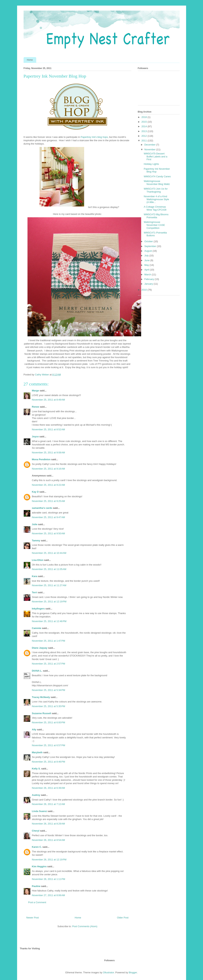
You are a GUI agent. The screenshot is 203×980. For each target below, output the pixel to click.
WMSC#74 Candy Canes (157, 176)
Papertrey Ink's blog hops (94, 137)
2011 (145, 141)
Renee (36, 407)
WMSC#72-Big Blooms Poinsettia (156, 216)
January (149, 284)
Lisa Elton (38, 560)
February (150, 279)
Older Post (123, 918)
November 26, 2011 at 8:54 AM (48, 840)
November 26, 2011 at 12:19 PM (49, 860)
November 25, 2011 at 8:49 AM (48, 400)
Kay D (35, 492)
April (147, 270)
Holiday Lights (151, 164)
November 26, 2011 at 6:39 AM (48, 788)
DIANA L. (37, 671)
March (148, 274)
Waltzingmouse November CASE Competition (154, 225)
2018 (145, 117)
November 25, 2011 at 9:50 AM (48, 533)
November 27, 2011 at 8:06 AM (48, 895)
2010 (145, 290)
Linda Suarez (39, 811)
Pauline (36, 886)
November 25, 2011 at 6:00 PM (49, 722)
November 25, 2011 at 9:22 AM (48, 485)
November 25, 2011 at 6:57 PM (49, 745)
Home (30, 60)
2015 (145, 122)
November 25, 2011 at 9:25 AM (48, 501)
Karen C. (37, 847)
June (147, 260)
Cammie (37, 628)
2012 (145, 136)
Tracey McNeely (41, 697)
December (150, 145)
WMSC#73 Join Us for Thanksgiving (156, 190)
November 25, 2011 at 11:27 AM (49, 585)
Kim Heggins (39, 866)
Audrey (36, 795)
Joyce (35, 437)
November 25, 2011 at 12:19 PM (49, 602)
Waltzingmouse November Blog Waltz (157, 183)
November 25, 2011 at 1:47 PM (49, 641)
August (148, 251)
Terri (35, 592)
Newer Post (33, 918)
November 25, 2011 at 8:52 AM (48, 429)
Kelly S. (36, 769)
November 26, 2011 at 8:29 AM (48, 824)
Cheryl (36, 831)
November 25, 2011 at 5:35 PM (49, 706)
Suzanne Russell (42, 713)
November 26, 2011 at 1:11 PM (49, 879)
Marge (35, 391)
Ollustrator (108, 972)
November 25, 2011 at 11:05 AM (49, 569)
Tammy (36, 541)
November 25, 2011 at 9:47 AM (48, 517)
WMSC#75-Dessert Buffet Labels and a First (156, 156)
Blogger (133, 972)
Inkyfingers (38, 609)
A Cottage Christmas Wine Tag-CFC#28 (155, 208)
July (147, 256)
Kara (35, 576)
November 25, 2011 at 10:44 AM (49, 553)
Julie (35, 524)
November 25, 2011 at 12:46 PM (49, 621)
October (149, 241)
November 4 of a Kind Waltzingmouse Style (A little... (156, 199)
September (151, 246)
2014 (145, 126)
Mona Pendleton (41, 459)
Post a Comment (37, 902)
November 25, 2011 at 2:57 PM (49, 664)
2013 (145, 131)
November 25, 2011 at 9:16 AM (48, 469)
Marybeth (37, 752)
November (150, 149)
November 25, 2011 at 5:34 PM (49, 690)
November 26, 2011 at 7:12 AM (48, 804)
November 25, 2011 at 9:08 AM (48, 453)
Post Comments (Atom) (85, 926)
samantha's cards (42, 508)
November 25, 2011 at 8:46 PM (49, 762)
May (147, 265)
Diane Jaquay (40, 648)
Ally (34, 730)
